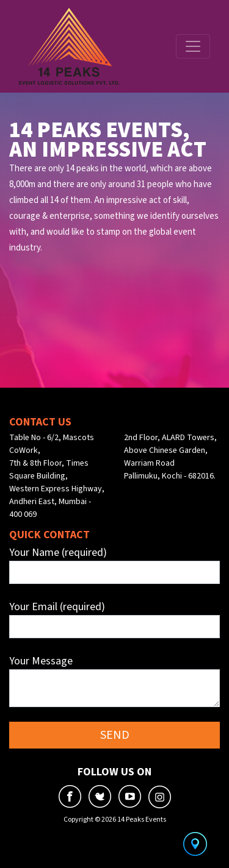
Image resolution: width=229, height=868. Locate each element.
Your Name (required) (114, 564)
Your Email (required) (114, 619)
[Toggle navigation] (193, 46)
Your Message (114, 680)
